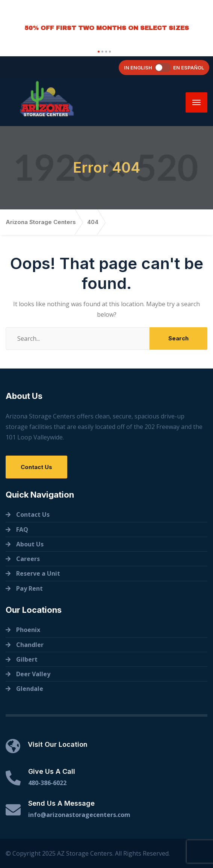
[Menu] (196, 102)
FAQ (22, 530)
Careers (28, 559)
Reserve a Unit (38, 573)
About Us (30, 544)
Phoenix (28, 630)
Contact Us (36, 467)
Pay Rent (29, 588)
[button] (98, 52)
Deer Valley (33, 674)
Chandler (30, 645)
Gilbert (27, 659)
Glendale (30, 689)
